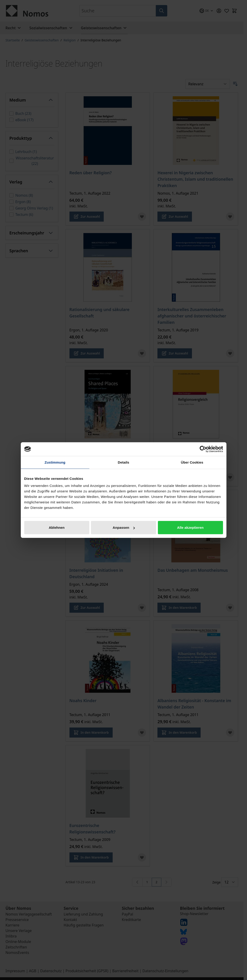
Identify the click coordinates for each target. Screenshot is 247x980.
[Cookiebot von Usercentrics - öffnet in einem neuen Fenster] (203, 449)
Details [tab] (124, 462)
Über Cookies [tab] (192, 462)
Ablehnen (57, 528)
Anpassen (124, 528)
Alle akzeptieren (190, 528)
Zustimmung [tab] (55, 462)
